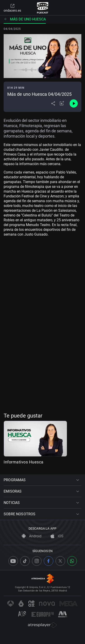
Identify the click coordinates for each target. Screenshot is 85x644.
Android (32, 536)
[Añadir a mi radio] (62, 103)
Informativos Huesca (24, 462)
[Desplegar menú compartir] (53, 103)
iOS (57, 536)
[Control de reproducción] (74, 103)
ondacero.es (12, 8)
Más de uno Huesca (25, 19)
